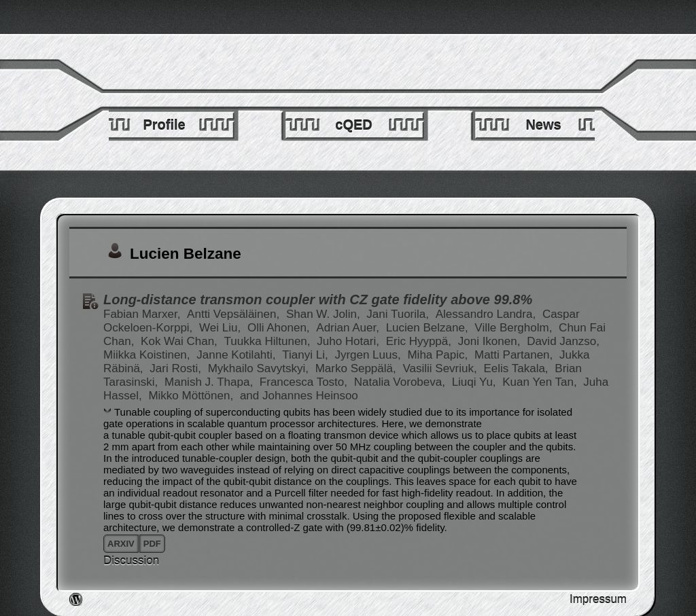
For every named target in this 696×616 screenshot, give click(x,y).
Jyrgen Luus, (369, 355)
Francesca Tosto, (305, 382)
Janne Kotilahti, (238, 355)
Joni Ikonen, (491, 341)
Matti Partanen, (515, 355)
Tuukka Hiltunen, (269, 341)
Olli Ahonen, (280, 328)
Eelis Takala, (517, 368)
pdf (152, 544)
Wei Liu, (222, 328)
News (543, 125)
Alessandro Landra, (487, 314)
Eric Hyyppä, (420, 341)
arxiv (121, 544)
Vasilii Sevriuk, (441, 368)
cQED (353, 125)
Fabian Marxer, (143, 314)
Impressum (598, 599)
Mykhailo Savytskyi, (260, 368)
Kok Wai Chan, (180, 341)
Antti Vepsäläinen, (235, 314)
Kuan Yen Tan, (541, 382)
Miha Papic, (439, 355)
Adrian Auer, (349, 328)
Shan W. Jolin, (325, 314)
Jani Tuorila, (399, 314)
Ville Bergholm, (515, 328)
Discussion (131, 561)
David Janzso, (563, 341)
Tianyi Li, (307, 355)
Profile (164, 125)
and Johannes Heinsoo (299, 396)
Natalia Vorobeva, (401, 382)
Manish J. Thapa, (210, 382)
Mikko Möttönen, (192, 396)
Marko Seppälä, (358, 368)
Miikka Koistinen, (148, 355)
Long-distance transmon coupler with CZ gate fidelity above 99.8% (318, 300)
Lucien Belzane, (429, 328)
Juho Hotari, (349, 341)
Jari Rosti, (177, 368)
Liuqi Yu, (476, 382)
